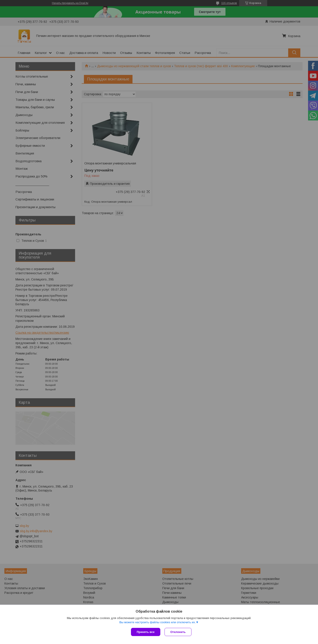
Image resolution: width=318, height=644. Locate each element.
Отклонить (178, 632)
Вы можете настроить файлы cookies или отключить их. (157, 622)
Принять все (146, 632)
